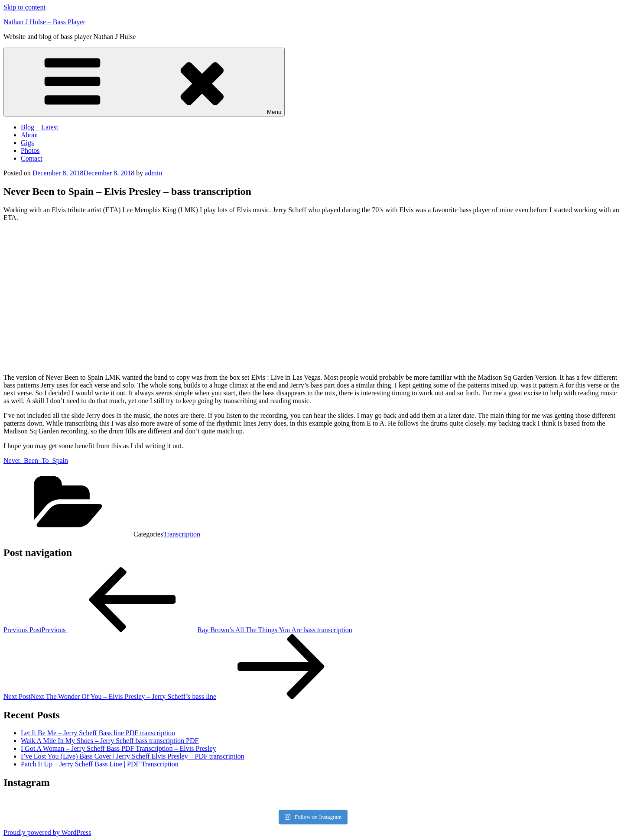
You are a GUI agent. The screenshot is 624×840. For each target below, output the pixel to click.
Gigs (27, 143)
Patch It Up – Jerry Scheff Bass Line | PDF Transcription (100, 764)
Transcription (182, 534)
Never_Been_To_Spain (36, 460)
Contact (32, 158)
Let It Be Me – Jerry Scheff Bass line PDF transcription (98, 733)
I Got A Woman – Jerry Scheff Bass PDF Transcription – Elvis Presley (119, 748)
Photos (30, 150)
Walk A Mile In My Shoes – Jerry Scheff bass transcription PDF (110, 741)
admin (153, 173)
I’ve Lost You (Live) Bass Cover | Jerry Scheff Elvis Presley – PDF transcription (133, 756)
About (29, 135)
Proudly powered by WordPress (47, 832)
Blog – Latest (39, 127)
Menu (144, 82)
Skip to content (24, 7)
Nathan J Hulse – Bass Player (44, 22)
